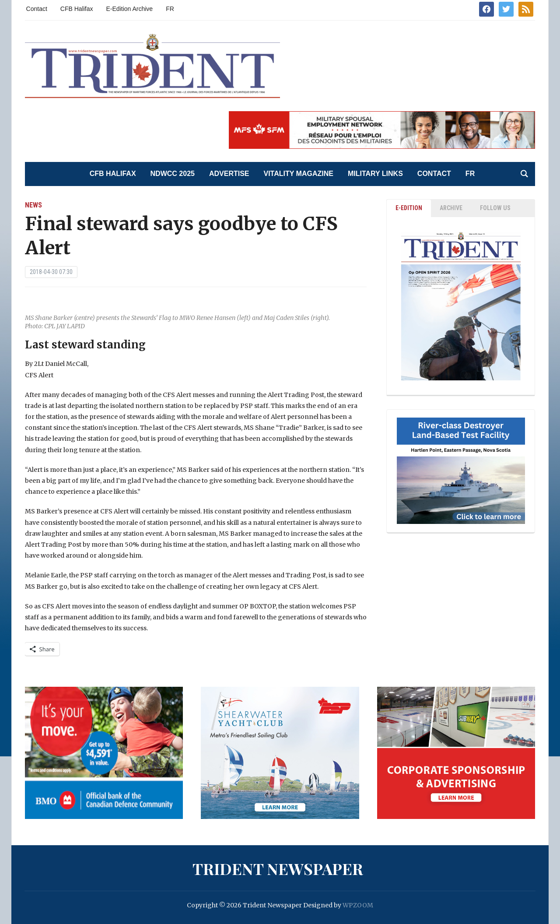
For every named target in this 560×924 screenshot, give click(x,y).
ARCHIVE (451, 208)
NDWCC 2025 (173, 174)
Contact (37, 9)
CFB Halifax (77, 9)
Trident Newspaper (278, 868)
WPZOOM (358, 905)
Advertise (229, 174)
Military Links (375, 174)
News (33, 205)
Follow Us (495, 208)
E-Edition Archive (130, 9)
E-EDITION (409, 208)
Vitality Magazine (299, 174)
